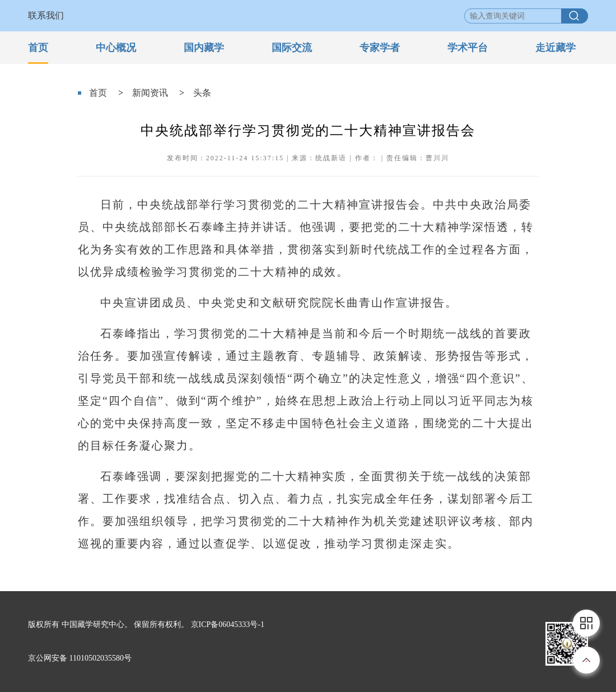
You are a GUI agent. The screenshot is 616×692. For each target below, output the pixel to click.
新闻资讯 (150, 93)
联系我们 (46, 15)
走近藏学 (556, 48)
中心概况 (116, 48)
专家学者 (380, 48)
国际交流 (292, 48)
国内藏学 (204, 48)
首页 (38, 48)
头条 (202, 93)
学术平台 (468, 48)
